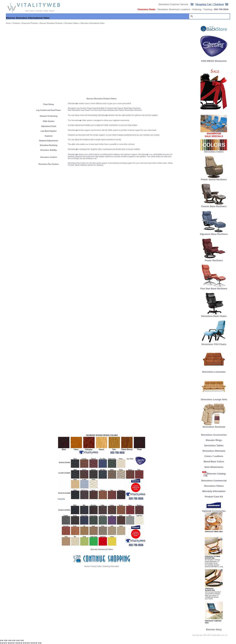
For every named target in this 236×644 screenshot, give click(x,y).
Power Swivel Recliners (214, 179)
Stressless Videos (71, 23)
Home (8, 23)
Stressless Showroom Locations (174, 9)
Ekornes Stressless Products (51, 23)
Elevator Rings (214, 440)
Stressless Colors (214, 152)
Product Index (96, 566)
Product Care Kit (214, 497)
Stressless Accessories (214, 435)
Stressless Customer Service (173, 4)
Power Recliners (214, 259)
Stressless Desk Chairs (214, 315)
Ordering (197, 9)
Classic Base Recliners (214, 205)
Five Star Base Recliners (214, 287)
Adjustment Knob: (49, 126)
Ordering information (111, 566)
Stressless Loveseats (214, 371)
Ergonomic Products (30, 23)
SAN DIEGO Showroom (214, 61)
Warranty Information (214, 491)
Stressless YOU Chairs (214, 343)
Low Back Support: (49, 131)
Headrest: (49, 136)
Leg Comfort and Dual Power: (49, 110)
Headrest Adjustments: (49, 141)
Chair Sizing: (49, 104)
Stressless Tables (214, 445)
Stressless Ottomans (214, 451)
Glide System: (49, 121)
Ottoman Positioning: (49, 116)
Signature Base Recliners (214, 233)
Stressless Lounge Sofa (214, 398)
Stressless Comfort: (49, 157)
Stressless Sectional (214, 426)
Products (16, 23)
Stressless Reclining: (49, 145)
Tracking (208, 9)
